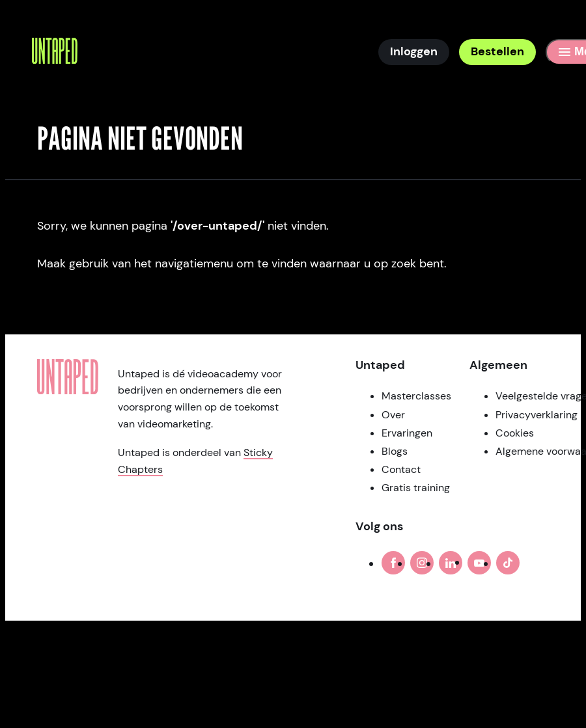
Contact (401, 469)
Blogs (395, 451)
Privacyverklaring (537, 415)
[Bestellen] (497, 52)
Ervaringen (407, 433)
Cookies (515, 433)
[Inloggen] (414, 52)
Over (393, 415)
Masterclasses (416, 396)
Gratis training (416, 488)
